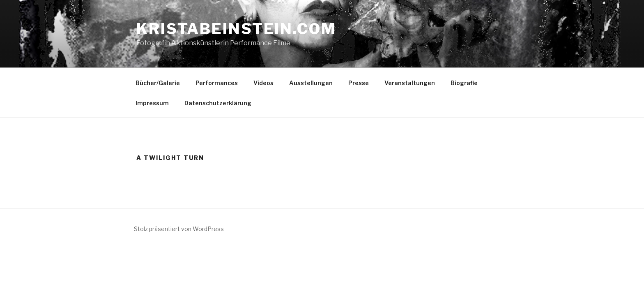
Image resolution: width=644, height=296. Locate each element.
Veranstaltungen (410, 83)
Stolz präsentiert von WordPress (179, 229)
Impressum (152, 103)
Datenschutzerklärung (218, 103)
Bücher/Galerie (158, 83)
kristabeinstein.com (236, 29)
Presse (359, 83)
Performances (217, 83)
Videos (263, 83)
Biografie (464, 83)
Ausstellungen (311, 83)
